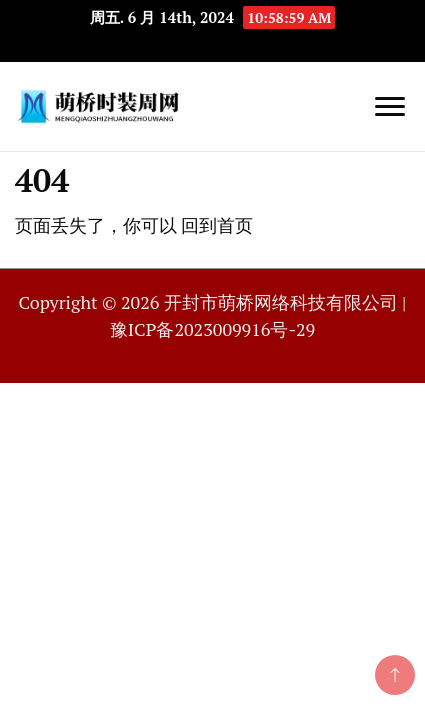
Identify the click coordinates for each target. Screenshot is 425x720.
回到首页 (217, 225)
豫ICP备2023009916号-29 (212, 329)
